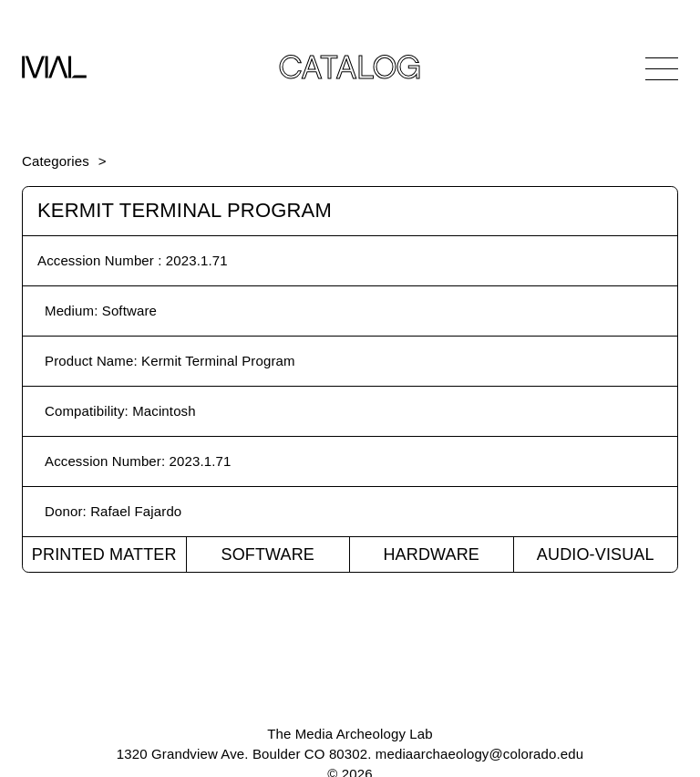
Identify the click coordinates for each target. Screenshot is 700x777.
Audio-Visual (596, 554)
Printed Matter (104, 554)
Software (268, 554)
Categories (56, 161)
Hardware (431, 554)
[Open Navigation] (662, 68)
